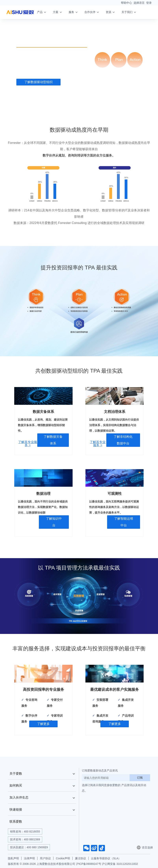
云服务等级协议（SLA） (106, 858)
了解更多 (43, 724)
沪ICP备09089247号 (89, 864)
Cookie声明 (63, 858)
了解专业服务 (84, 82)
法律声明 (29, 858)
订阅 (140, 778)
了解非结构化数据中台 (123, 440)
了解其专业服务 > (28, 444)
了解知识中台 (54, 522)
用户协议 (45, 858)
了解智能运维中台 (124, 522)
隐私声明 (13, 858)
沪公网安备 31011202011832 (120, 864)
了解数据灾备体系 (53, 440)
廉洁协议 (80, 858)
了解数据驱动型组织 (38, 82)
